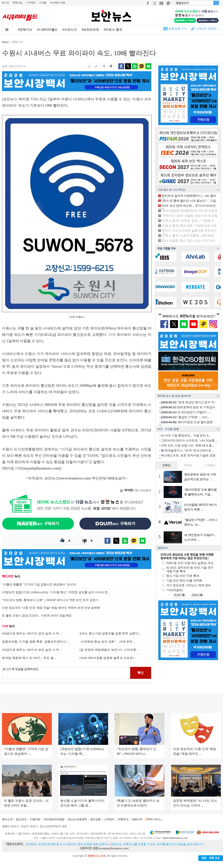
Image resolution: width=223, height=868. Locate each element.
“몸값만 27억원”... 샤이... (185, 417)
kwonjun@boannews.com (113, 848)
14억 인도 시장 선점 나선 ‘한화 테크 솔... (188, 445)
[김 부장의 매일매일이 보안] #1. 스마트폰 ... (110, 650)
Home (5, 42)
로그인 (6, 3)
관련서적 (137, 819)
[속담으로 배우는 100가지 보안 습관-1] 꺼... (32, 650)
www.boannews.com (75, 478)
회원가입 (18, 3)
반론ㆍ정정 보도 (211, 858)
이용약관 (35, 819)
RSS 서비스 (154, 819)
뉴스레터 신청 (58, 3)
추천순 (188, 465)
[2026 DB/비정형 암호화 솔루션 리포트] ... (109, 658)
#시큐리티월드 (47, 30)
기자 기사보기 (136, 490)
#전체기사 (25, 30)
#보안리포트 (90, 30)
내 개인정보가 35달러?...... (186, 412)
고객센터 (109, 819)
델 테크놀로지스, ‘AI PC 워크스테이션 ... (188, 450)
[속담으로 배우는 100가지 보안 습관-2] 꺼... (32, 633)
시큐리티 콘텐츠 (206, 29)
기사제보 (31, 3)
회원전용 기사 (178, 29)
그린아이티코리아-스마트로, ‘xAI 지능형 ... (189, 440)
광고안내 (21, 819)
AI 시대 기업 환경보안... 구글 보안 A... (186, 435)
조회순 (166, 465)
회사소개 (7, 819)
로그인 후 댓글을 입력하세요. (66, 673)
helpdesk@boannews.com (175, 838)
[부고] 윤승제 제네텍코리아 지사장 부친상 (190, 211)
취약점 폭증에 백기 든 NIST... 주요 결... (29, 658)
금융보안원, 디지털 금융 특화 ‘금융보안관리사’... (36, 642)
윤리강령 (95, 819)
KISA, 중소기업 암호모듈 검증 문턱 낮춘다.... (111, 633)
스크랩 (43, 3)
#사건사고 (70, 30)
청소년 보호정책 (77, 819)
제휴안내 (123, 819)
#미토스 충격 (113, 30)
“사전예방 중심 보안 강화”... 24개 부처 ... (108, 642)
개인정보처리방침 (54, 819)
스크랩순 (210, 465)
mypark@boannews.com (41, 468)
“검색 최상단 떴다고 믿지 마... (189, 402)
